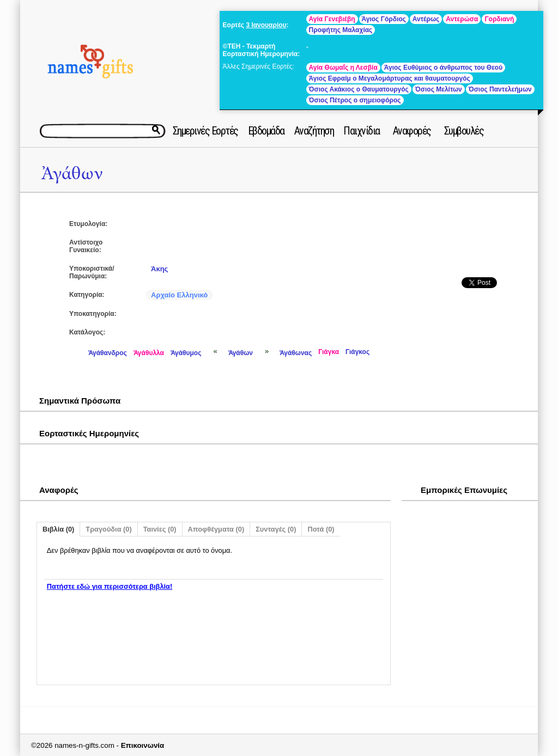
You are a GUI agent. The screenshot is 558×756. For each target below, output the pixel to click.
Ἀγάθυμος (186, 353)
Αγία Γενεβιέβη (332, 19)
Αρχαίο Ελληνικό (179, 295)
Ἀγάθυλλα (149, 353)
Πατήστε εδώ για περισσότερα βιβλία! (110, 586)
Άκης (159, 269)
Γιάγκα (329, 352)
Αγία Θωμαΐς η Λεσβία (343, 68)
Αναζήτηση (314, 131)
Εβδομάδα (266, 131)
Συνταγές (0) (276, 529)
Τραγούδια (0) (108, 529)
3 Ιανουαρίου (266, 25)
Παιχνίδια (362, 131)
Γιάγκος (357, 352)
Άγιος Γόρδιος (384, 19)
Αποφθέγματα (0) (216, 529)
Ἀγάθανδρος (108, 353)
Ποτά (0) (321, 529)
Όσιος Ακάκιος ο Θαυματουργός (359, 89)
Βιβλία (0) (58, 529)
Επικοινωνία (143, 745)
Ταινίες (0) (160, 529)
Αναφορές (412, 131)
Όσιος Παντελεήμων (500, 89)
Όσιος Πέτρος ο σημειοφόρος (355, 100)
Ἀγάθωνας (296, 353)
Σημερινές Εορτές (205, 131)
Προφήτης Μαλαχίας (341, 30)
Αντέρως (426, 19)
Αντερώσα (462, 19)
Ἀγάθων (72, 173)
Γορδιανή (499, 19)
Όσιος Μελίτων (439, 89)
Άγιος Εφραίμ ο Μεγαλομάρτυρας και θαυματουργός (390, 78)
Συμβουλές (464, 131)
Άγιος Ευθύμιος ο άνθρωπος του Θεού (443, 68)
